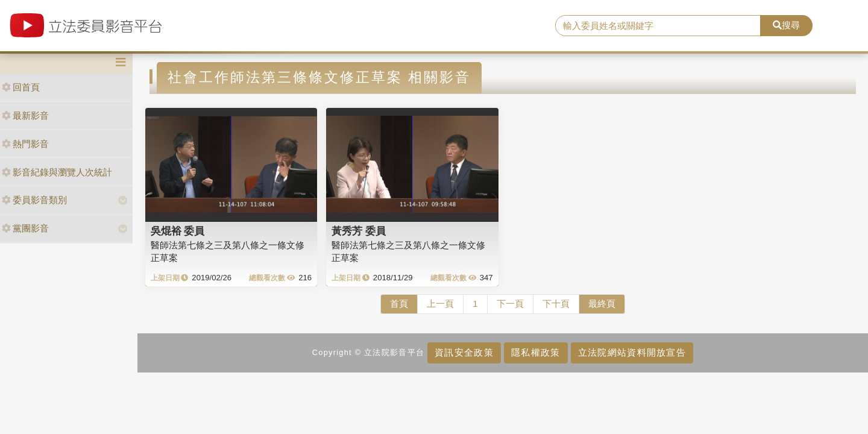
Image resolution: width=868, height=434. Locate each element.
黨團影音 (25, 228)
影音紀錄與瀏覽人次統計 (57, 172)
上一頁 (440, 303)
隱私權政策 (536, 352)
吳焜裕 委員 (178, 231)
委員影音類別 (34, 200)
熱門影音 (25, 144)
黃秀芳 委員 (359, 231)
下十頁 (556, 303)
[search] (658, 26)
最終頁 (602, 303)
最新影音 (25, 115)
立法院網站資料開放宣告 (632, 352)
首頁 (399, 303)
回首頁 (21, 87)
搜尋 (786, 25)
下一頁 (510, 303)
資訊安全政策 (464, 352)
